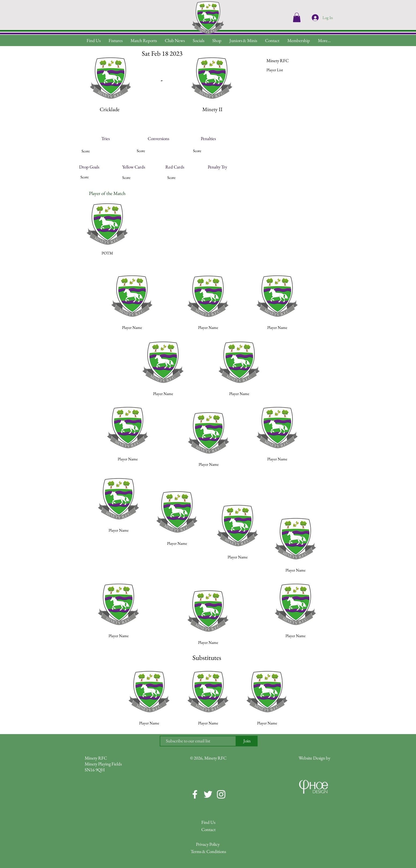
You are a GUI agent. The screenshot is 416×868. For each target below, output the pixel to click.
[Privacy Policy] (208, 844)
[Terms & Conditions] (208, 852)
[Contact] (208, 830)
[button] (324, 41)
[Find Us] (208, 822)
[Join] (247, 741)
